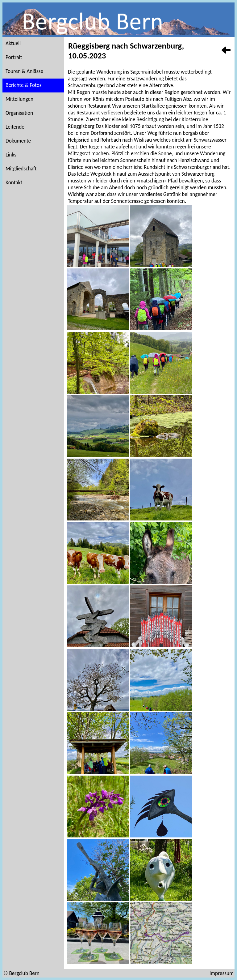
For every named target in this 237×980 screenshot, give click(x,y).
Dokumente (18, 141)
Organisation (19, 113)
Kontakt (14, 182)
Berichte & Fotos (24, 85)
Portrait (14, 57)
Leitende (15, 127)
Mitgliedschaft (21, 169)
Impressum (222, 973)
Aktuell (13, 43)
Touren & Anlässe (24, 71)
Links (11, 155)
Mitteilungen (19, 99)
